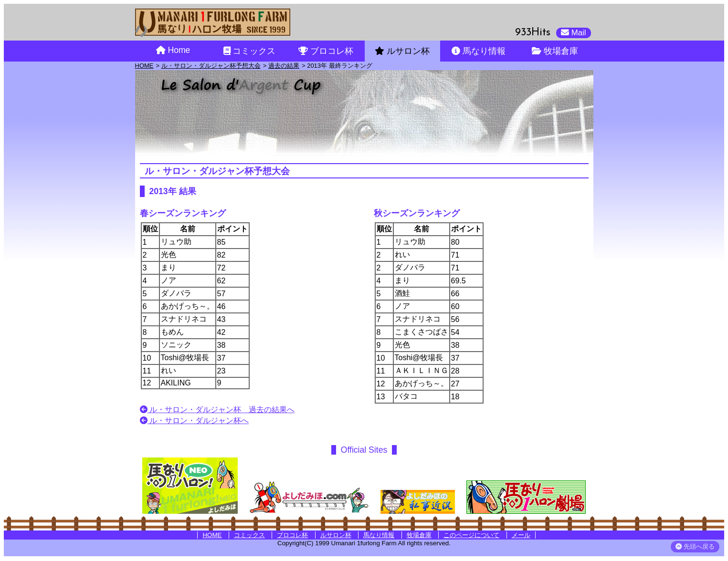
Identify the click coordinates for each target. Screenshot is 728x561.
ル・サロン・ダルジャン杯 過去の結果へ (217, 410)
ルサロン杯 (336, 535)
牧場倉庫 (419, 535)
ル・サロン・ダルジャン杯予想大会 (211, 66)
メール (521, 535)
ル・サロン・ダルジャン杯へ (194, 421)
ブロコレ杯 (292, 535)
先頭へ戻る (695, 546)
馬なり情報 (379, 535)
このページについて (471, 535)
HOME (144, 66)
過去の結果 (284, 66)
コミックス (249, 535)
